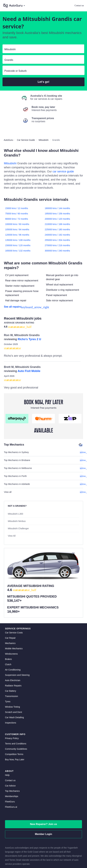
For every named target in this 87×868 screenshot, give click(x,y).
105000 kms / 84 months (17, 229)
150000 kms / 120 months (18, 245)
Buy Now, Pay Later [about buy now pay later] (15, 732)
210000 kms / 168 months (57, 224)
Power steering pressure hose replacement (22, 293)
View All (12, 536)
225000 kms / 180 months (57, 229)
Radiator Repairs (13, 658)
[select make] (42, 49)
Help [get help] (7, 748)
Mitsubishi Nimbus (17, 521)
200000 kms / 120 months (57, 219)
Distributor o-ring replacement (63, 290)
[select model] (42, 60)
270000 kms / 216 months (57, 245)
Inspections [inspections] (11, 695)
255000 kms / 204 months (57, 240)
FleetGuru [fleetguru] (10, 774)
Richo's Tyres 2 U (29, 339)
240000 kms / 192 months (57, 235)
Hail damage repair (16, 300)
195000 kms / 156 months (57, 214)
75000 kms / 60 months (17, 214)
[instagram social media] (49, 855)
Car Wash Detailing (14, 690)
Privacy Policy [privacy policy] (12, 711)
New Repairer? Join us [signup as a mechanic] (43, 797)
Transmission (12, 669)
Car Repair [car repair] (10, 610)
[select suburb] (43, 71)
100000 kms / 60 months (17, 224)
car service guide (63, 171)
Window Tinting (12, 679)
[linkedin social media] (44, 855)
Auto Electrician (13, 653)
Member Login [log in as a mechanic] (43, 807)
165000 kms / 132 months (18, 251)
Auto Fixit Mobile (29, 371)
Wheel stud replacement (60, 285)
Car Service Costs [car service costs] (14, 605)
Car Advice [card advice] (10, 758)
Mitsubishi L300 (15, 514)
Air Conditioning (13, 642)
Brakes (8, 632)
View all (43, 492)
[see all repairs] (43, 307)
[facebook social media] (38, 855)
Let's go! (43, 82)
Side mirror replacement (59, 300)
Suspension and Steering (17, 648)
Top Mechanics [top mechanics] (12, 764)
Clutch (8, 637)
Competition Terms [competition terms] (14, 727)
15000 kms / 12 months (17, 208)
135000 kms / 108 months (18, 240)
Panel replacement (57, 295)
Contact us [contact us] (10, 753)
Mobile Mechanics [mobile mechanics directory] (14, 621)
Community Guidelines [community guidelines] (16, 721)
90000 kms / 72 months (17, 219)
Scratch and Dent (13, 685)
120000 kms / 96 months (17, 235)
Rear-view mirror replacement (22, 281)
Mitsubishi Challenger (18, 528)
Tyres (8, 674)
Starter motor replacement (20, 286)
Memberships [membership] (12, 769)
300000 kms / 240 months (57, 251)
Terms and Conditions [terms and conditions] (16, 716)
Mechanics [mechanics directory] (10, 616)
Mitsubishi (10, 163)
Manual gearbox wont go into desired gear (62, 277)
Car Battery (11, 663)
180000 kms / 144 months (57, 208)
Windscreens (11, 626)
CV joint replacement (17, 275)
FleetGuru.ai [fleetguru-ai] (11, 779)
